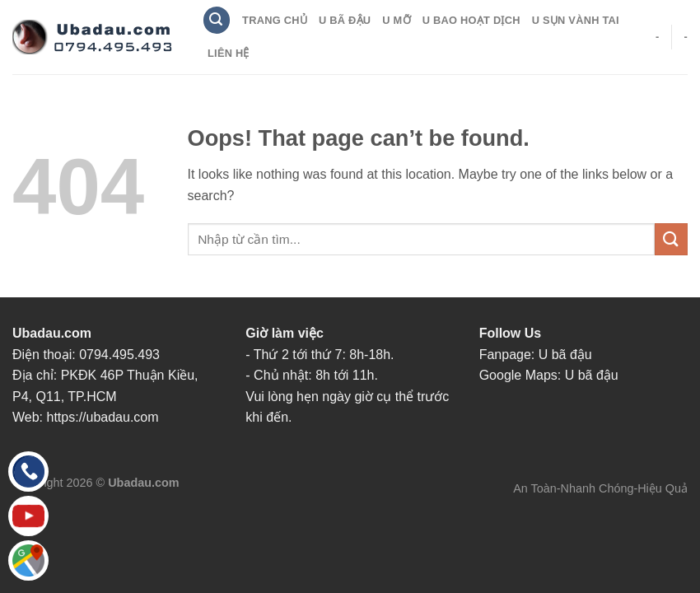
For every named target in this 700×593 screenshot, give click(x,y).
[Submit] (671, 239)
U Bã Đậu (345, 20)
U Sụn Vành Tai (576, 20)
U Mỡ (396, 20)
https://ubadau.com (103, 417)
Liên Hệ (229, 53)
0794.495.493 (119, 355)
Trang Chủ (275, 20)
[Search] (217, 20)
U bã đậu (565, 355)
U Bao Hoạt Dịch (471, 20)
